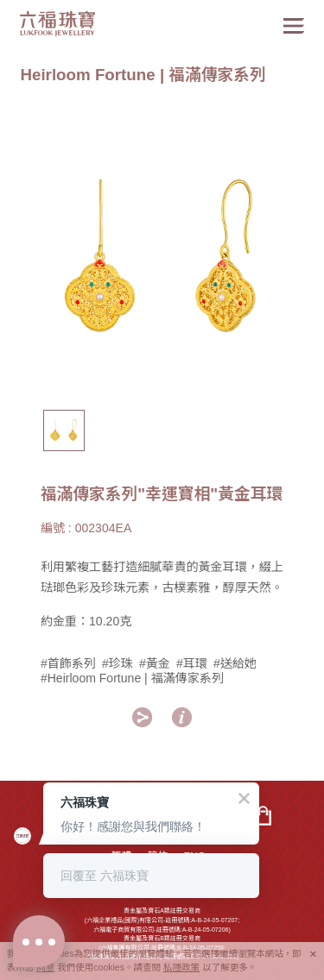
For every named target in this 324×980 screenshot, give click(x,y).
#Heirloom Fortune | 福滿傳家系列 (132, 678)
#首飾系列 (68, 663)
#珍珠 (118, 663)
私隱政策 (181, 967)
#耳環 (192, 663)
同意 (45, 967)
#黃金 (155, 663)
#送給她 (235, 663)
